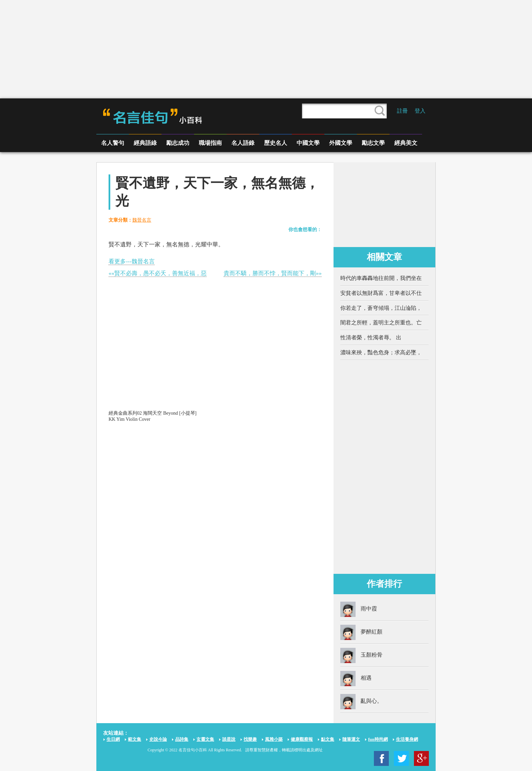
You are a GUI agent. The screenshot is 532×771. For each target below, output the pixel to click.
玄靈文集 (205, 739)
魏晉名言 (142, 220)
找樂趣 (250, 739)
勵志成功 (178, 143)
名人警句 (113, 143)
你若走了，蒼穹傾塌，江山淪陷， (381, 308)
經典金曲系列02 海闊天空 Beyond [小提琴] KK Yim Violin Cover (153, 416)
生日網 (113, 739)
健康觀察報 (302, 739)
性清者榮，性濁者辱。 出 (371, 337)
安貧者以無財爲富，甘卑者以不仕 (381, 293)
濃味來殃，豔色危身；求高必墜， (381, 352)
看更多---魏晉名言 (132, 261)
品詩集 (182, 739)
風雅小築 (274, 739)
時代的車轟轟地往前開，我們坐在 (381, 278)
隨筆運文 (351, 739)
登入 (420, 111)
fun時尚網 (378, 739)
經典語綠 (145, 143)
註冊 (402, 111)
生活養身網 (407, 739)
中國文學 (308, 143)
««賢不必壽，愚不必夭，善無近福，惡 (158, 273)
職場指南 (210, 143)
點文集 (328, 739)
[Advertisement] (266, 49)
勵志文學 (373, 143)
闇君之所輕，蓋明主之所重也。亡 (381, 323)
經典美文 (406, 143)
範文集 (135, 739)
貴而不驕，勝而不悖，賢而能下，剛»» (273, 273)
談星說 (229, 739)
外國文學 (341, 143)
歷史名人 (275, 143)
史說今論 (158, 739)
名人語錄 (243, 143)
